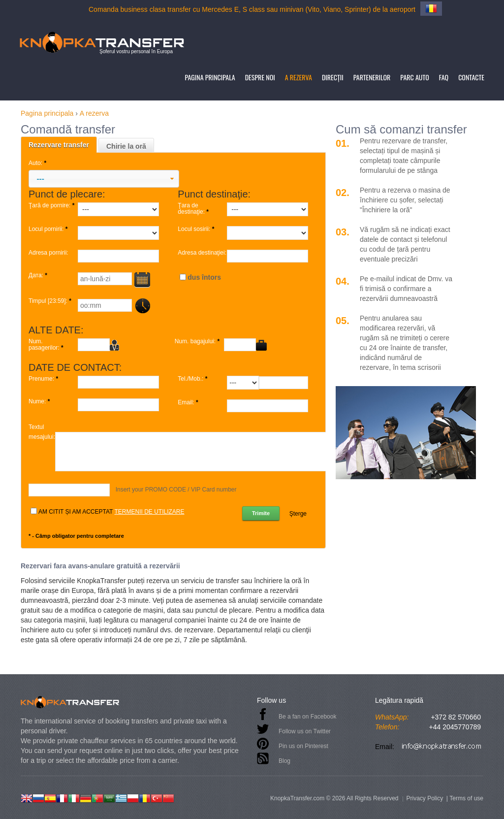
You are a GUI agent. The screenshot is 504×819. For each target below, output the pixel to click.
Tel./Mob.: (193, 379)
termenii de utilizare (149, 512)
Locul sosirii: (197, 229)
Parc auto (414, 77)
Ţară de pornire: (52, 206)
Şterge (298, 514)
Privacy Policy (425, 798)
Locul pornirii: (49, 229)
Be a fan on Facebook (307, 717)
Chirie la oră (126, 146)
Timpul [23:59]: (51, 301)
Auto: (38, 163)
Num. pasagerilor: (47, 345)
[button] (104, 179)
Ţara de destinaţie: (194, 209)
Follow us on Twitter (305, 731)
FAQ (444, 77)
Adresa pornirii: (48, 253)
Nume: (40, 402)
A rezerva (299, 77)
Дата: (39, 276)
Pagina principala (210, 77)
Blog (284, 761)
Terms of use (466, 798)
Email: (189, 403)
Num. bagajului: (198, 342)
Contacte (471, 77)
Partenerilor (372, 77)
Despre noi (260, 77)
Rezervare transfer (59, 145)
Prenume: (44, 379)
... (142, 306)
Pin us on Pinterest (303, 746)
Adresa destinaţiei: (202, 253)
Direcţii (333, 77)
